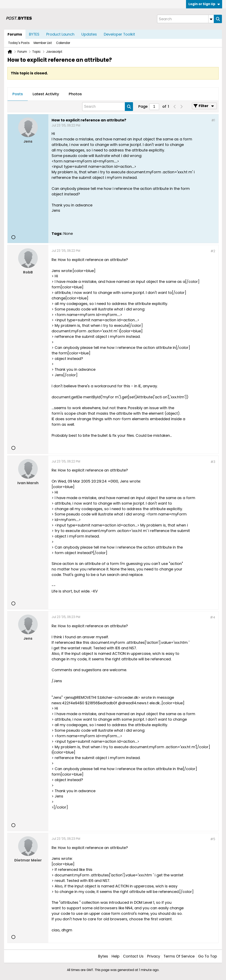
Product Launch (60, 34)
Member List (43, 43)
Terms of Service (179, 956)
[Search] (185, 19)
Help (116, 956)
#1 (213, 120)
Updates (89, 34)
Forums (15, 34)
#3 (213, 462)
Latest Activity (46, 94)
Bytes (103, 956)
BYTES (34, 34)
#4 (213, 617)
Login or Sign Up (204, 4)
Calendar (63, 43)
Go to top (208, 956)
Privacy (154, 956)
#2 (213, 251)
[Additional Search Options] (211, 19)
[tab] (18, 94)
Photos (75, 94)
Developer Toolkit (119, 34)
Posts (18, 94)
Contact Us (133, 956)
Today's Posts (19, 43)
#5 (213, 839)
